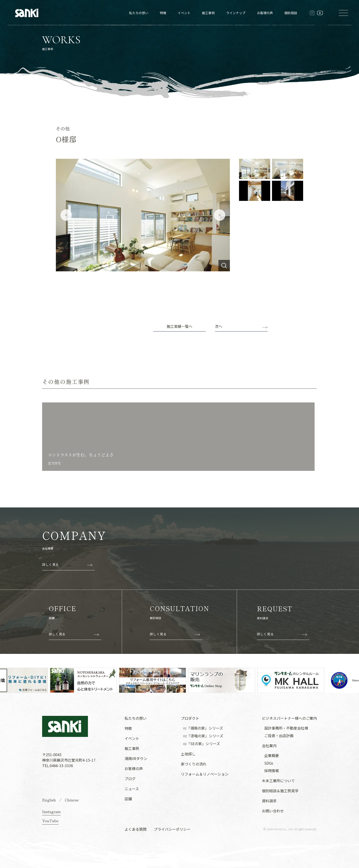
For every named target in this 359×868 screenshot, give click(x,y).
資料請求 (269, 801)
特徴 (163, 13)
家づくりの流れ (194, 764)
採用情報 (272, 771)
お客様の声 (265, 13)
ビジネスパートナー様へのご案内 (289, 718)
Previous (66, 215)
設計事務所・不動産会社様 (286, 728)
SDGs (269, 763)
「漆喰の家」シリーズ (203, 736)
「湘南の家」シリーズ (203, 728)
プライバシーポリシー (172, 829)
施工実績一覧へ (179, 326)
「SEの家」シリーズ (202, 744)
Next (220, 215)
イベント (184, 13)
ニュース (132, 789)
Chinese (72, 800)
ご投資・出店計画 (279, 736)
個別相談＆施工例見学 (280, 791)
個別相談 (291, 13)
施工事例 (208, 13)
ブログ (130, 779)
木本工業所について (278, 781)
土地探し (188, 754)
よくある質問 (136, 829)
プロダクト (190, 718)
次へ (219, 326)
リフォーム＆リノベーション (205, 774)
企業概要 (272, 755)
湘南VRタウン (136, 758)
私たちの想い (139, 13)
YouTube (50, 821)
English (49, 800)
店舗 (128, 799)
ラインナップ (236, 13)
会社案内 (269, 746)
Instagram (51, 811)
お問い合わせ (273, 811)
